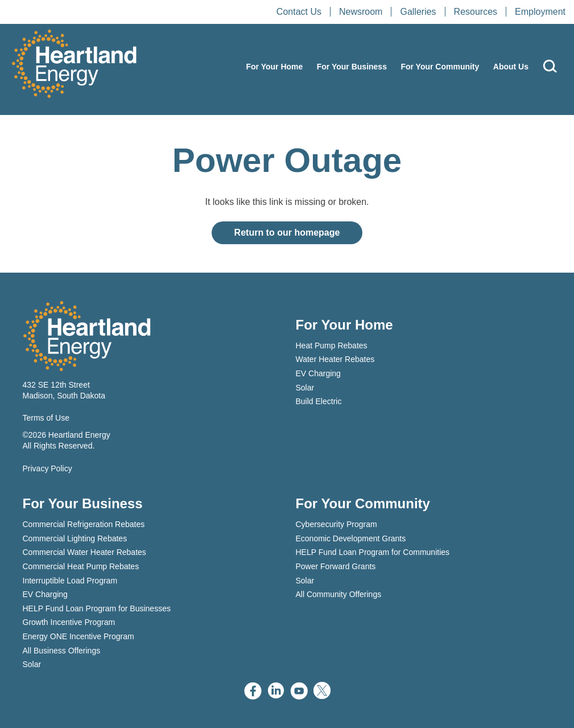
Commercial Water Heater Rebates (84, 552)
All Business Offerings (62, 651)
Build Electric (319, 401)
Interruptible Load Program (70, 581)
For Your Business (352, 67)
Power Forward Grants (336, 566)
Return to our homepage (287, 233)
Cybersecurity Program (336, 524)
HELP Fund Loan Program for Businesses (97, 608)
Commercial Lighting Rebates (75, 538)
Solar (305, 388)
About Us (511, 67)
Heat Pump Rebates (332, 346)
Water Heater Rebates (335, 359)
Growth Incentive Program (69, 622)
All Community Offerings (339, 594)
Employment (540, 12)
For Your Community (440, 67)
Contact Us (299, 12)
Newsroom (361, 12)
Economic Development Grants (351, 538)
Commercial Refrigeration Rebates (84, 524)
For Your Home (274, 67)
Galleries (418, 12)
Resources (476, 12)
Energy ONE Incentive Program (79, 636)
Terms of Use (46, 418)
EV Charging (318, 373)
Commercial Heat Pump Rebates (81, 566)
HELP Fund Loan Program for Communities (373, 552)
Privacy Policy (48, 468)
